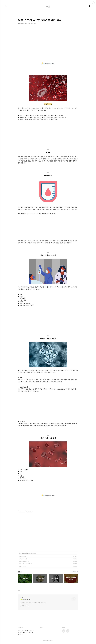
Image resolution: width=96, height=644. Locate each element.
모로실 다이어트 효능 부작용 (25, 564)
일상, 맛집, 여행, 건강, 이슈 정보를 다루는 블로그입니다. (34, 603)
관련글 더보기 (75, 572)
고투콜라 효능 (22, 556)
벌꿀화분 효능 (22, 566)
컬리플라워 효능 (22, 559)
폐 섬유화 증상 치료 (23, 561)
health (26, 553)
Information (22, 553)
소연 (22, 598)
